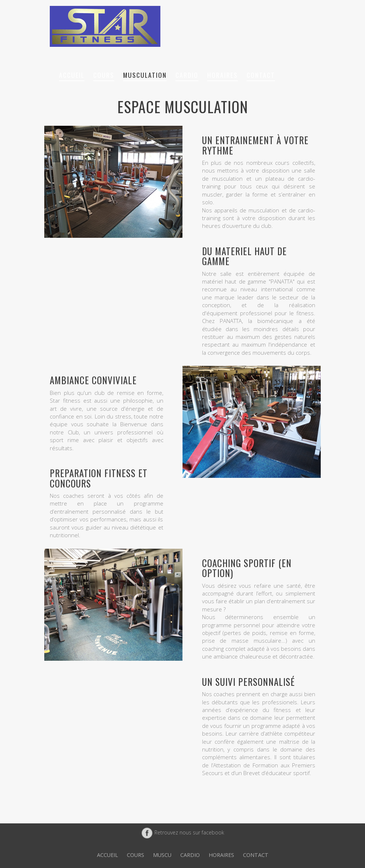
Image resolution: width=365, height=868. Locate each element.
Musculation (145, 75)
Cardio (187, 75)
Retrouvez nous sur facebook (183, 832)
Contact (261, 75)
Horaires (223, 75)
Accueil (72, 75)
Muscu (162, 855)
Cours (104, 75)
